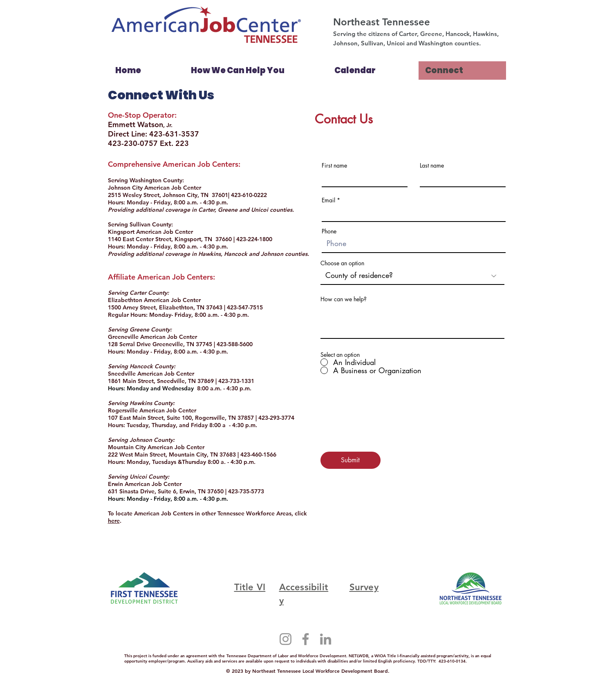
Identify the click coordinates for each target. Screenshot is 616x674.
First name (334, 166)
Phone (329, 231)
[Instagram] (286, 639)
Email (328, 200)
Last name (432, 166)
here (114, 521)
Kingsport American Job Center (150, 232)
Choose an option (342, 263)
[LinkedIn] (326, 639)
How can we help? (344, 299)
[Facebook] (306, 639)
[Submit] (351, 460)
